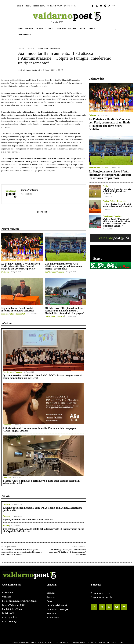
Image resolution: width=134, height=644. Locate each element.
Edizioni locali (42, 48)
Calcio (105, 186)
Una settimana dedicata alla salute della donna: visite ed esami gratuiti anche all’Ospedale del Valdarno (43, 530)
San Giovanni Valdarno (54, 272)
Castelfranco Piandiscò (54, 316)
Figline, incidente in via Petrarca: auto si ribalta (28, 520)
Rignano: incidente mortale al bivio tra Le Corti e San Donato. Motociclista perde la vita (43, 509)
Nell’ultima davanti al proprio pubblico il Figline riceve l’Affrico (117, 191)
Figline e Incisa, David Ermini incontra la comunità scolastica (18, 309)
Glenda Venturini (33, 70)
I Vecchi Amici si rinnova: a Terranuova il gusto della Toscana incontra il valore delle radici (41, 482)
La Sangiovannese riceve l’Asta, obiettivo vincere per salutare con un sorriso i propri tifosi (64, 266)
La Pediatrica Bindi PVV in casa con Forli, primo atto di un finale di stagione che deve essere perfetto (21, 266)
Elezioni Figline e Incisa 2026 (13, 314)
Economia (31, 48)
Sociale (6, 526)
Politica (21, 48)
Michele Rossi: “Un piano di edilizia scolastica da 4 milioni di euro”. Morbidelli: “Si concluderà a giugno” (64, 311)
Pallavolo (5, 272)
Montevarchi (55, 48)
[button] (115, 29)
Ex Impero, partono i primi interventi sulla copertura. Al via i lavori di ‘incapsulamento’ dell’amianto (67, 552)
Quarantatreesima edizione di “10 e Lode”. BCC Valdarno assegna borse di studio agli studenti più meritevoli (42, 377)
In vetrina (7, 425)
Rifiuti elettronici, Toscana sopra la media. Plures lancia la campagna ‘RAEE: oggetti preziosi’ (39, 429)
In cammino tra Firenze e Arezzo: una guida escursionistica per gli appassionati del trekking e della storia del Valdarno (22, 552)
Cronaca (6, 504)
